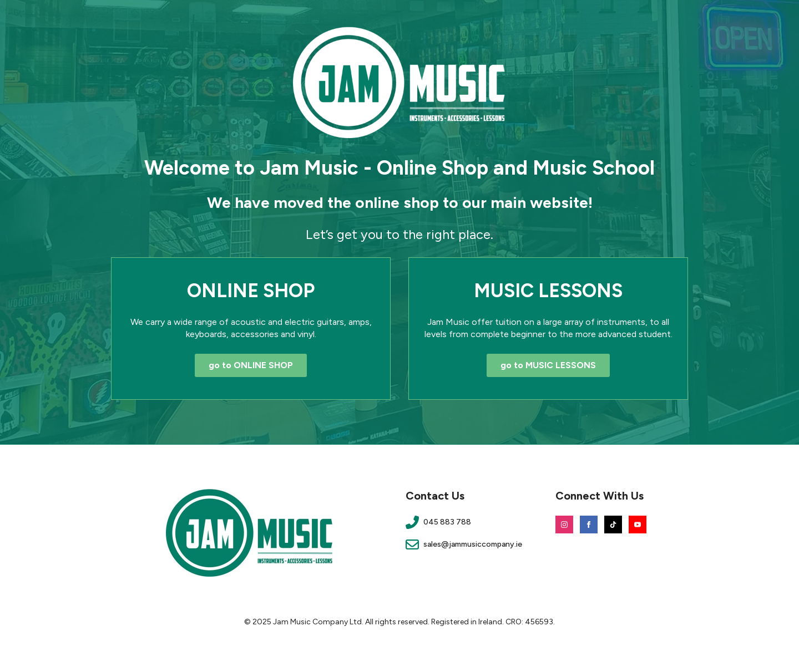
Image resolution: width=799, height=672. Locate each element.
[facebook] (589, 525)
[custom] (613, 525)
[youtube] (638, 525)
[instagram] (564, 525)
